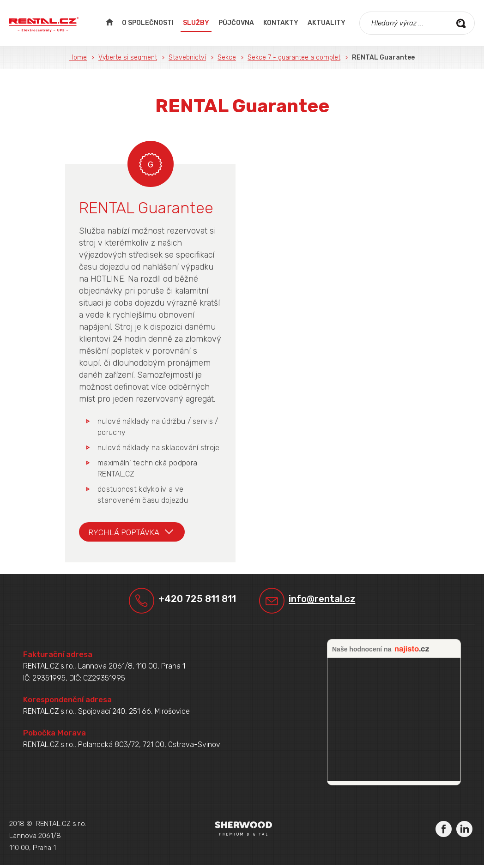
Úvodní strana (109, 23)
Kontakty (281, 23)
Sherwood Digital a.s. (244, 832)
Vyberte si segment (128, 57)
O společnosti (148, 23)
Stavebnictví (187, 57)
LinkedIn (464, 832)
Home (78, 57)
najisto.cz (412, 653)
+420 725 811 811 (195, 601)
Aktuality (327, 23)
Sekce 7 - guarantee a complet (294, 57)
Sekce (227, 57)
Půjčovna (236, 23)
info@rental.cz (329, 601)
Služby (196, 23)
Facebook (444, 832)
